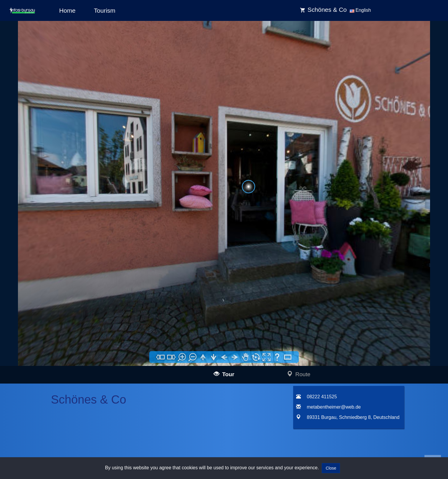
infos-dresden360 (46, 412)
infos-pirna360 (52, 419)
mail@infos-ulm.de (103, 352)
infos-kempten (52, 385)
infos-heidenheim (46, 435)
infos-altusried (52, 398)
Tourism (105, 10)
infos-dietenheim (54, 405)
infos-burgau (50, 371)
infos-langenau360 (55, 351)
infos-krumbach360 (56, 391)
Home (67, 10)
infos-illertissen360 (56, 365)
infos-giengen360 (54, 441)
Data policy (150, 352)
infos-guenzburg (53, 378)
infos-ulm (38, 345)
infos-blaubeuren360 (57, 358)
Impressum (150, 344)
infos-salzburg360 (47, 427)
